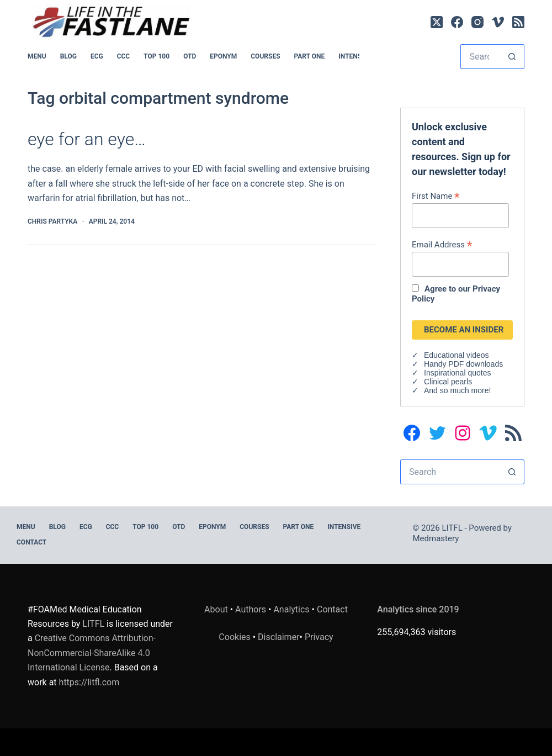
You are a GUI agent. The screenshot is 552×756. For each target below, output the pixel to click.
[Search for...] (480, 57)
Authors (251, 609)
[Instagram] (477, 22)
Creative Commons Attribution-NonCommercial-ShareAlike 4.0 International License (92, 653)
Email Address (442, 244)
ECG (97, 56)
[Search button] (512, 57)
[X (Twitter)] (437, 22)
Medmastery (436, 538)
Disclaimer (278, 637)
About (216, 609)
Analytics (291, 609)
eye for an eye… (87, 139)
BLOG (68, 56)
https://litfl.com (89, 682)
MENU (37, 56)
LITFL (93, 624)
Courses (265, 56)
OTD (190, 56)
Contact (31, 542)
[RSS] (518, 22)
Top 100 (156, 56)
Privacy (319, 637)
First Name (436, 196)
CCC (124, 56)
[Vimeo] (498, 22)
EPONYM (223, 56)
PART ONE (310, 56)
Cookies (235, 637)
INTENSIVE (355, 56)
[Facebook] (457, 22)
